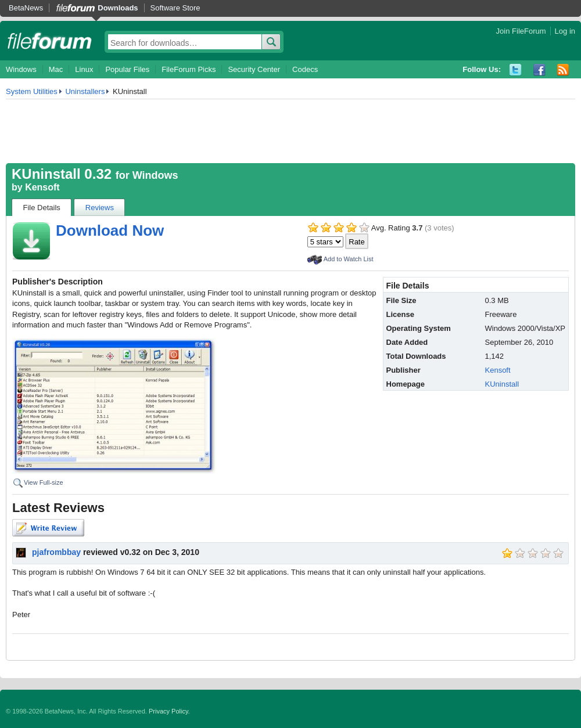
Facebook (539, 70)
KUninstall (502, 384)
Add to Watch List (349, 259)
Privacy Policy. (169, 711)
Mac (56, 69)
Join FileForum (521, 31)
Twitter (516, 70)
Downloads (118, 8)
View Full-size (44, 482)
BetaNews (26, 8)
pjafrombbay (56, 552)
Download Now (110, 230)
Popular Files (127, 69)
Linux (84, 69)
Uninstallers (85, 91)
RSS (563, 70)
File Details (42, 208)
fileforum (50, 41)
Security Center (254, 69)
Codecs (305, 69)
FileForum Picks (189, 69)
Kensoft (42, 187)
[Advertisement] (290, 131)
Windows (21, 69)
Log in (565, 31)
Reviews (100, 208)
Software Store (175, 8)
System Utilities (32, 91)
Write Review (48, 528)
